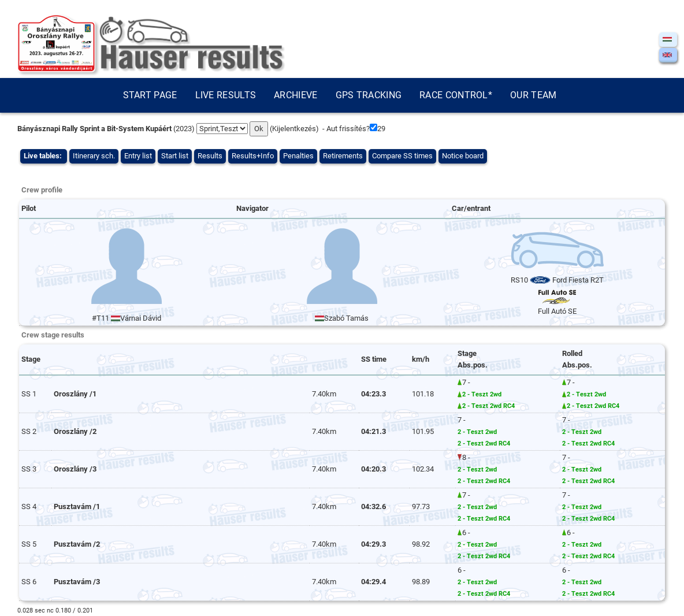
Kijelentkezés (294, 129)
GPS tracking (369, 95)
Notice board (463, 156)
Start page (150, 95)
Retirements (343, 156)
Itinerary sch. (94, 156)
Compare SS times (402, 156)
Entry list (138, 156)
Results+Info (253, 156)
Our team (533, 95)
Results (210, 156)
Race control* (456, 95)
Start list (175, 156)
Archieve (295, 95)
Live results (226, 95)
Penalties (298, 156)
